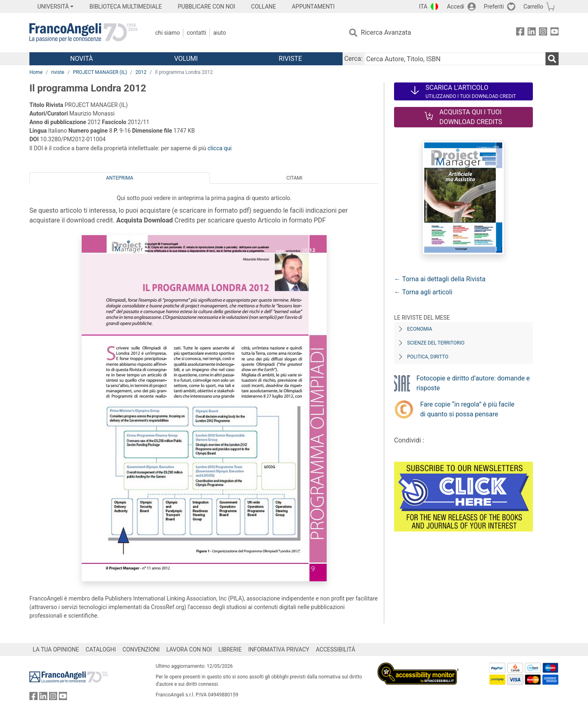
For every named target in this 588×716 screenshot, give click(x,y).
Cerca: (353, 59)
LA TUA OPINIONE (56, 649)
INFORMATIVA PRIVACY (279, 649)
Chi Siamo (167, 33)
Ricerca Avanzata (386, 32)
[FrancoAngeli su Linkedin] (532, 33)
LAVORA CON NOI (189, 649)
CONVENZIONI (141, 649)
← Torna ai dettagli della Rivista (440, 279)
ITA (423, 7)
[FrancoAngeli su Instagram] (543, 33)
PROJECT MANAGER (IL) (100, 72)
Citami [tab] (294, 178)
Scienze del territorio (436, 343)
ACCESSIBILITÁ (336, 649)
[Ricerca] (552, 59)
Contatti (196, 33)
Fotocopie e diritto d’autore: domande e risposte (473, 383)
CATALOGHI (101, 649)
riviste (58, 72)
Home (36, 72)
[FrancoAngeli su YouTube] (555, 33)
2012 (141, 72)
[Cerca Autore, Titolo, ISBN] (455, 59)
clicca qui (219, 148)
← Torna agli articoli (423, 292)
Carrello (533, 7)
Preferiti (494, 7)
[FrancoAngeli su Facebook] (520, 33)
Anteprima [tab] (120, 178)
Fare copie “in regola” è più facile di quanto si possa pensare (467, 409)
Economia (420, 329)
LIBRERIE (230, 649)
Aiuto (219, 33)
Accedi (455, 7)
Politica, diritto (428, 357)
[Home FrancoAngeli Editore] (84, 33)
